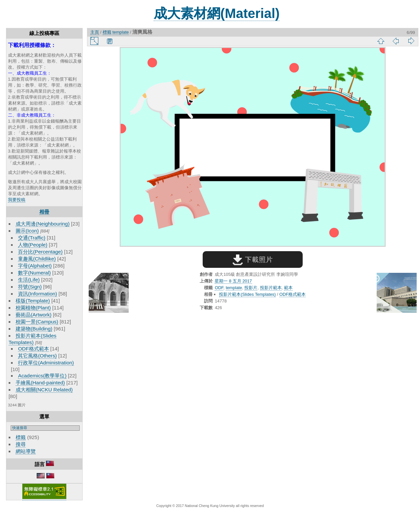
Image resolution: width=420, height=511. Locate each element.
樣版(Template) (33, 301)
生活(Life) (29, 280)
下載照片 (253, 259)
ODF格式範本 (33, 349)
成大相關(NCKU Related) (44, 390)
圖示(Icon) (27, 231)
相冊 (44, 212)
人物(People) (33, 245)
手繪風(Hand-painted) (40, 383)
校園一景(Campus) (37, 322)
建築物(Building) (34, 329)
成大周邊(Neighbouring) (43, 224)
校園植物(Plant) (33, 308)
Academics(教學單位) (42, 376)
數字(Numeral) (34, 273)
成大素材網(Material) (217, 13)
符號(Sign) (30, 287)
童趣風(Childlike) (37, 259)
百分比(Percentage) (40, 252)
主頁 (95, 32)
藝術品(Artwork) (33, 315)
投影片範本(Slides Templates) (247, 294)
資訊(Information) (37, 294)
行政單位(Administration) (46, 363)
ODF (219, 288)
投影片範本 (271, 288)
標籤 (21, 437)
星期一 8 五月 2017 (233, 281)
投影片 (251, 288)
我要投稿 (17, 200)
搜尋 (21, 444)
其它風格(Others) (37, 356)
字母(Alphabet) (35, 266)
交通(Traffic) (32, 238)
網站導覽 (26, 451)
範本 (288, 288)
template (120, 32)
